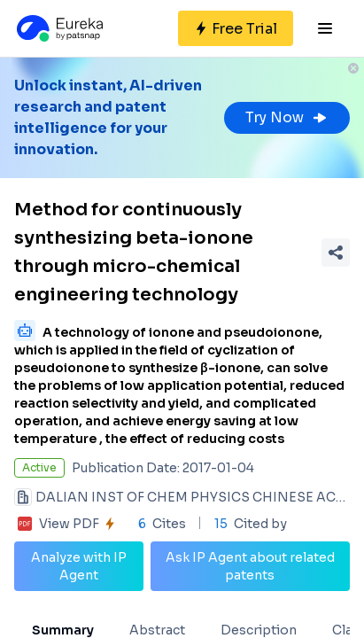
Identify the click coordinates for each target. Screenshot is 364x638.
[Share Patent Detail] (336, 253)
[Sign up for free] (236, 28)
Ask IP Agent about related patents (250, 566)
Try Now (287, 117)
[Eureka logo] (58, 28)
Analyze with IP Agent (79, 566)
